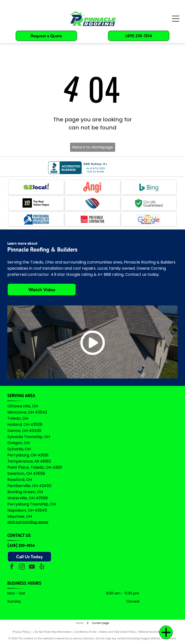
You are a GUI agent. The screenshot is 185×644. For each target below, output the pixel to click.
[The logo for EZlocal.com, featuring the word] (36, 187)
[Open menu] (176, 19)
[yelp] (42, 567)
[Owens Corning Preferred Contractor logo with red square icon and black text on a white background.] (92, 219)
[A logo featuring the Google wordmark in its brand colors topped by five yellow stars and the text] (149, 219)
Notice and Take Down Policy (118, 632)
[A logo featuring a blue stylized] (92, 203)
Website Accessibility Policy (155, 632)
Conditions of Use (86, 632)
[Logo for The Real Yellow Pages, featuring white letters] (36, 203)
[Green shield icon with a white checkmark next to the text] (149, 203)
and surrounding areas (28, 522)
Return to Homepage (93, 147)
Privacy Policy (21, 632)
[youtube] (32, 567)
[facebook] (12, 567)
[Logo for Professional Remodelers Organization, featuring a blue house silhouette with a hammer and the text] (36, 219)
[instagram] (22, 567)
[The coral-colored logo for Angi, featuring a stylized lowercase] (92, 187)
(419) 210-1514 (21, 546)
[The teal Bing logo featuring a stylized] (149, 187)
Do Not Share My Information (53, 632)
